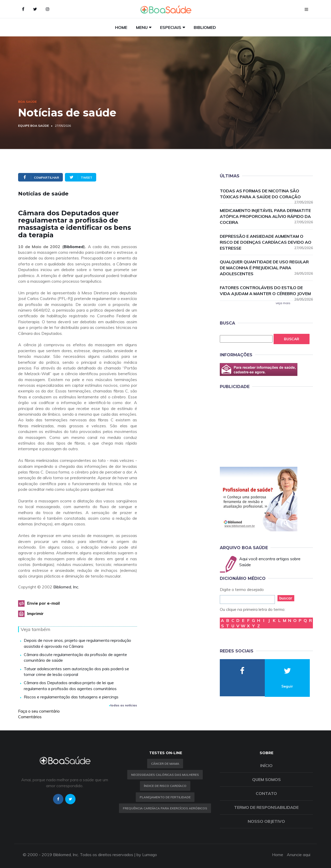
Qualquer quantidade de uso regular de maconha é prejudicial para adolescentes (266, 268)
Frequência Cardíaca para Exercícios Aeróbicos (165, 808)
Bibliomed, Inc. (66, 587)
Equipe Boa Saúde (33, 126)
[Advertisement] (259, 427)
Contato (266, 793)
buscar (286, 598)
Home (121, 27)
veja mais (283, 303)
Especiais (171, 27)
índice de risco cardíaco (165, 786)
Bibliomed (205, 27)
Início (266, 766)
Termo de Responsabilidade (266, 807)
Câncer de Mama (165, 764)
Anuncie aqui (299, 855)
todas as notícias (123, 705)
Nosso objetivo (266, 821)
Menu (142, 27)
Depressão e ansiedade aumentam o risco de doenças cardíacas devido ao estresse (266, 242)
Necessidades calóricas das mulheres (165, 775)
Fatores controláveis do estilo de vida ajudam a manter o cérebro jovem (266, 291)
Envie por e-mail (43, 603)
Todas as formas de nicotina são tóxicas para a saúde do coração (266, 194)
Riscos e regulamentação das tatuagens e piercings (71, 697)
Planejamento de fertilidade (165, 797)
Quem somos (266, 779)
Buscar (292, 339)
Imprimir (35, 613)
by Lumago (147, 855)
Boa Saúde (27, 102)
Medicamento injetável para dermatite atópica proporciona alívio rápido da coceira (266, 216)
